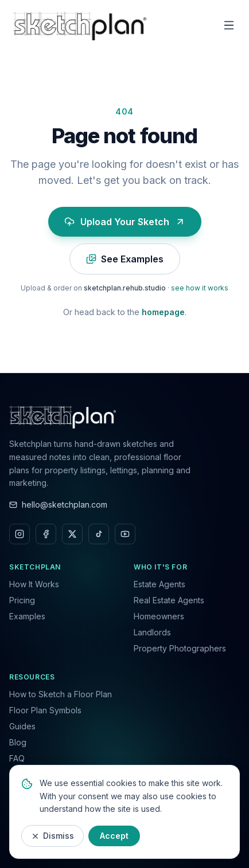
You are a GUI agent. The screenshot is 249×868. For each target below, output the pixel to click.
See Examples (125, 259)
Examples (27, 616)
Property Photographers (180, 648)
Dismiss (52, 836)
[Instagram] (20, 534)
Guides (22, 726)
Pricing (22, 600)
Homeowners (159, 616)
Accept (114, 836)
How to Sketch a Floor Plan (61, 694)
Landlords (152, 632)
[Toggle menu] (229, 25)
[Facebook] (46, 534)
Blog (18, 742)
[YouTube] (125, 534)
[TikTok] (99, 534)
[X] (72, 534)
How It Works (34, 584)
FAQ (17, 758)
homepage (163, 312)
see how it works (200, 288)
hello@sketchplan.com (58, 504)
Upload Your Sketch (125, 222)
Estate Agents (159, 584)
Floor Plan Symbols (45, 710)
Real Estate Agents (169, 600)
